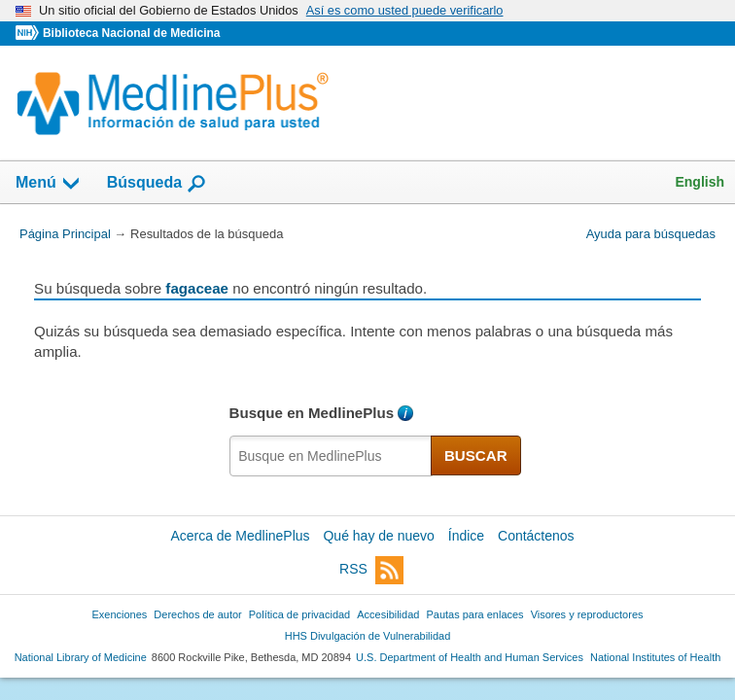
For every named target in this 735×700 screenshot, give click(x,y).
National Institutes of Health (655, 657)
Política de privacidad (299, 614)
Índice (466, 536)
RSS (371, 570)
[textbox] (331, 456)
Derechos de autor (197, 614)
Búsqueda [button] (157, 184)
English (700, 182)
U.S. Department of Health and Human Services (470, 657)
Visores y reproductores (587, 614)
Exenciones (120, 614)
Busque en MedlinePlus (312, 413)
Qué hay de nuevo (378, 536)
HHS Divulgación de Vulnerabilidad (368, 636)
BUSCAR (476, 455)
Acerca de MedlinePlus (240, 536)
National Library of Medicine (81, 657)
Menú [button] (49, 184)
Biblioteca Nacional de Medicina (131, 33)
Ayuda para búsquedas (651, 234)
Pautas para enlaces (474, 614)
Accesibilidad (388, 614)
